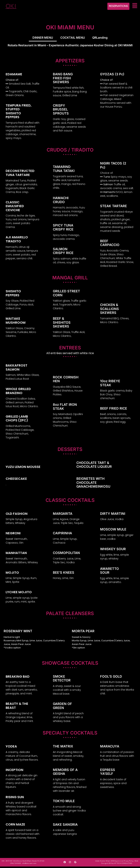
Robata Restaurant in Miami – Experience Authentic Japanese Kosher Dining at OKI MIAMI (70, 46)
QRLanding (100, 38)
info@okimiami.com (29, 865)
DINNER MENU (43, 38)
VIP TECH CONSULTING (123, 865)
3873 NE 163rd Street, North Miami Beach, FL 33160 (25, 862)
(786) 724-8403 (16, 865)
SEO (110, 865)
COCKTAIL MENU (73, 38)
